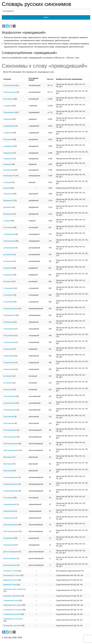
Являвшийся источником (13, 619)
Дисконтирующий (10, 565)
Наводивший (8, 146)
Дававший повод (10, 585)
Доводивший (8, 200)
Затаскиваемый (9, 403)
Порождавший (9, 234)
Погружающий (9, 342)
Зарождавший (9, 545)
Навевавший (8, 322)
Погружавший (9, 329)
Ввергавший (8, 457)
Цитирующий (8, 261)
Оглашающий (9, 302)
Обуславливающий (11, 531)
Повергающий (9, 369)
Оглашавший (8, 288)
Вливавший (8, 349)
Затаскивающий (10, 410)
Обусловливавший (11, 444)
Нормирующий (9, 518)
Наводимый (8, 153)
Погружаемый (9, 336)
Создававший (9, 126)
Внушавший (8, 139)
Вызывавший (8, 99)
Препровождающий (11, 491)
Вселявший (8, 281)
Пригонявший (9, 417)
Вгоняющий (8, 390)
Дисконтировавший (11, 552)
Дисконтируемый (10, 558)
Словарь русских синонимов (36, 4)
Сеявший (7, 221)
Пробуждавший (9, 315)
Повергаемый (9, 363)
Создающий (8, 133)
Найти (46, 17)
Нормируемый (9, 511)
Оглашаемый (9, 295)
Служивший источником (13, 610)
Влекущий (7, 182)
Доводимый (8, 207)
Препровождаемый (11, 484)
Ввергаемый (8, 464)
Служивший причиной (12, 614)
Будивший (7, 164)
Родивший (7, 119)
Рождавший (8, 268)
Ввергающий (8, 471)
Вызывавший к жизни (12, 575)
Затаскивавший (9, 396)
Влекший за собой (10, 571)
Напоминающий (10, 92)
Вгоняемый (8, 383)
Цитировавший (9, 248)
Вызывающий (9, 170)
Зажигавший (8, 194)
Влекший (7, 188)
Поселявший (8, 498)
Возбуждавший (9, 176)
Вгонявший (8, 376)
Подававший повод (11, 600)
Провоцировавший (11, 308)
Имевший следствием (12, 596)
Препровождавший (11, 477)
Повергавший (9, 356)
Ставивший (8, 106)
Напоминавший (9, 85)
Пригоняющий (9, 423)
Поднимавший (9, 112)
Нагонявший (8, 227)
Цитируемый (8, 254)
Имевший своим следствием (14, 589)
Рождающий (8, 275)
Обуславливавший (11, 525)
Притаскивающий (10, 437)
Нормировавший (10, 504)
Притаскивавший (10, 430)
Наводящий (8, 159)
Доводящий (8, 214)
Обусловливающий (11, 450)
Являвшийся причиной (12, 626)
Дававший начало (10, 580)
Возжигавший (9, 538)
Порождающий (9, 241)
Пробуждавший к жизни (13, 605)
